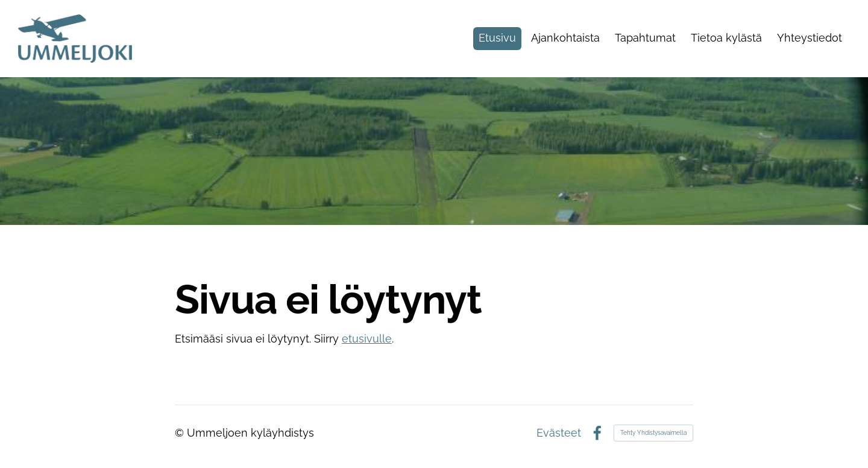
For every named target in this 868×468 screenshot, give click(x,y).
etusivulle (367, 339)
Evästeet (559, 433)
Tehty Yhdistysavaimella (653, 433)
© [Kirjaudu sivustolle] (181, 433)
